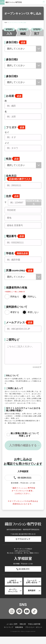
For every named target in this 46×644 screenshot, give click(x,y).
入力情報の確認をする (23, 445)
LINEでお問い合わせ (13, 582)
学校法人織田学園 (34, 624)
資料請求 (32, 590)
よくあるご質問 (12, 624)
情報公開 (23, 624)
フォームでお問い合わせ (32, 582)
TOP (6, 23)
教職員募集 (19, 627)
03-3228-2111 (22, 478)
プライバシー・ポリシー (34, 627)
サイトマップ (8, 627)
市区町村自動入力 (34, 202)
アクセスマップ (23, 539)
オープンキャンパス (13, 590)
